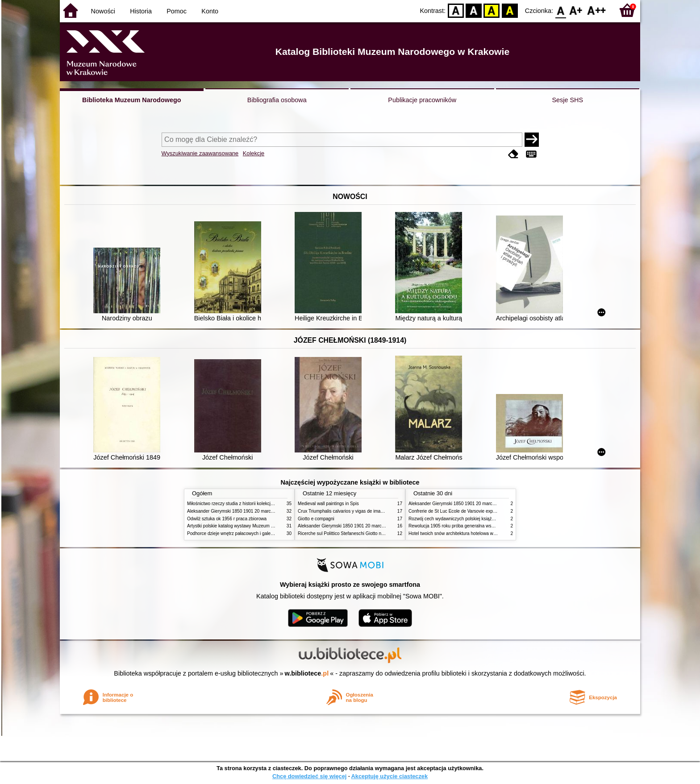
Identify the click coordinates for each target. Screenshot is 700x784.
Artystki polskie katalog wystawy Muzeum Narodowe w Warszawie (253, 526)
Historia (141, 11)
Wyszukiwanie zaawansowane (200, 153)
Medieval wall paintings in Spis (328, 504)
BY (510, 10)
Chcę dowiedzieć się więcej (309, 776)
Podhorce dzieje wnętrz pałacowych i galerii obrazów (240, 533)
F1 (576, 10)
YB (492, 10)
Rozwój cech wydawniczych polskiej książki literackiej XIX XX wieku (476, 519)
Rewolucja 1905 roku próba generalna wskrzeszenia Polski (467, 526)
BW (474, 10)
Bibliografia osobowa (277, 100)
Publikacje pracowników (422, 100)
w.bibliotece (307, 673)
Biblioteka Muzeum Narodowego (131, 100)
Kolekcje (254, 153)
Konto (210, 11)
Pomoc (177, 11)
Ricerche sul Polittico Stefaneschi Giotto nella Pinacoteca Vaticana (364, 533)
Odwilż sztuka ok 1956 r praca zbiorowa (227, 519)
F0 (560, 10)
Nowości (103, 11)
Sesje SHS (567, 100)
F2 (597, 10)
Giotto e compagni (316, 519)
